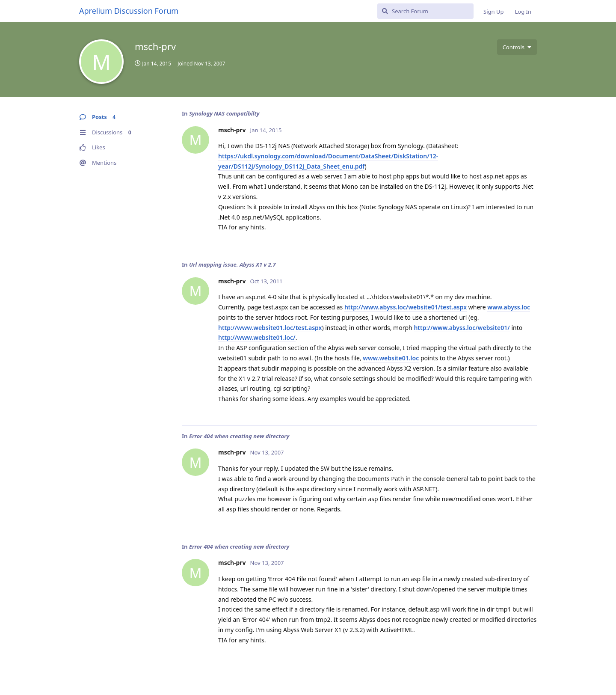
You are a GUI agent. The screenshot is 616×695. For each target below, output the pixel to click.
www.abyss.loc (509, 307)
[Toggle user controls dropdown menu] (517, 47)
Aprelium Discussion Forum (129, 11)
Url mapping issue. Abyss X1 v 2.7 (232, 264)
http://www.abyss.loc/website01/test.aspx (406, 307)
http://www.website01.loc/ (257, 337)
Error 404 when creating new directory (239, 436)
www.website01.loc (391, 358)
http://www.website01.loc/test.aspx (270, 328)
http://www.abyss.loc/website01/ (462, 328)
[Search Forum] (425, 11)
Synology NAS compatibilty (224, 113)
